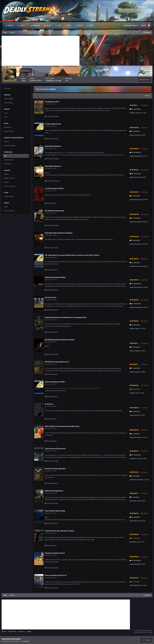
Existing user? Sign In (131, 25)
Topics (6, 113)
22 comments (135, 109)
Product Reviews (9, 196)
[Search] (127, 11)
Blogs (58, 25)
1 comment (134, 497)
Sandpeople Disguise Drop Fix (55, 553)
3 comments (135, 240)
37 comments (135, 218)
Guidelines (26, 641)
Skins (55, 149)
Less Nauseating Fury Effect (54, 188)
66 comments (135, 174)
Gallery (48, 25)
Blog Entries (8, 127)
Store (90, 25)
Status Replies (8, 103)
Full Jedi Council (50, 297)
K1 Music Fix (49, 404)
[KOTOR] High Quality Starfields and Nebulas (60, 340)
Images (6, 174)
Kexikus (49, 104)
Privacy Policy (13, 631)
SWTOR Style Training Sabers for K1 (57, 362)
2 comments (135, 196)
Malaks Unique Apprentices (54, 491)
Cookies (29, 631)
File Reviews (8, 164)
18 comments (135, 455)
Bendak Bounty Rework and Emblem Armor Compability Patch (66, 317)
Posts (6, 117)
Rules (68, 25)
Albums (6, 182)
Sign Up (143, 25)
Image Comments (9, 178)
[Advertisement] (41, 51)
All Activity (7, 88)
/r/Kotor (79, 25)
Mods (55, 104)
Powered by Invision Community (143, 632)
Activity (22, 25)
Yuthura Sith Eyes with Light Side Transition (59, 531)
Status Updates (9, 99)
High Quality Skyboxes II (53, 146)
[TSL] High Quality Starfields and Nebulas (59, 233)
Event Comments (9, 211)
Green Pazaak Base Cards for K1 (56, 575)
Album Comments (10, 186)
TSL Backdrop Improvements (55, 211)
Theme (4, 631)
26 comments (135, 152)
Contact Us (22, 631)
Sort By (147, 96)
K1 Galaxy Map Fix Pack (53, 124)
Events (6, 207)
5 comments (135, 347)
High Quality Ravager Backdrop (55, 277)
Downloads (35, 25)
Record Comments (10, 146)
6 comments (135, 325)
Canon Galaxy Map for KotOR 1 (55, 382)
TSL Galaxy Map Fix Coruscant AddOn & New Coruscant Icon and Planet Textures (72, 255)
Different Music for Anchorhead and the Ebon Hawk (62, 426)
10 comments (135, 284)
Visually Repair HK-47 (52, 102)
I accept (146, 640)
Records (6, 142)
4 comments (135, 131)
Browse (10, 25)
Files (5, 156)
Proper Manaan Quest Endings (55, 511)
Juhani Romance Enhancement (55, 449)
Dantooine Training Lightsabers (55, 469)
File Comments (9, 160)
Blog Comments (9, 131)
